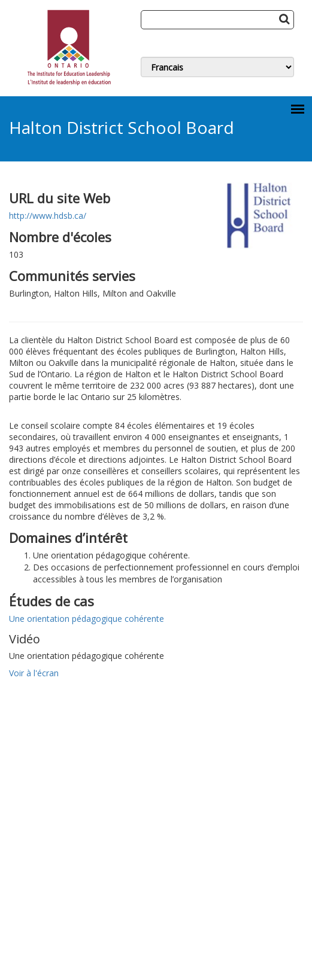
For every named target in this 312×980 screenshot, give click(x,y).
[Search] (217, 20)
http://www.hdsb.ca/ (48, 216)
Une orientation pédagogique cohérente (87, 619)
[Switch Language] (217, 67)
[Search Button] (284, 19)
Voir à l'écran (34, 673)
